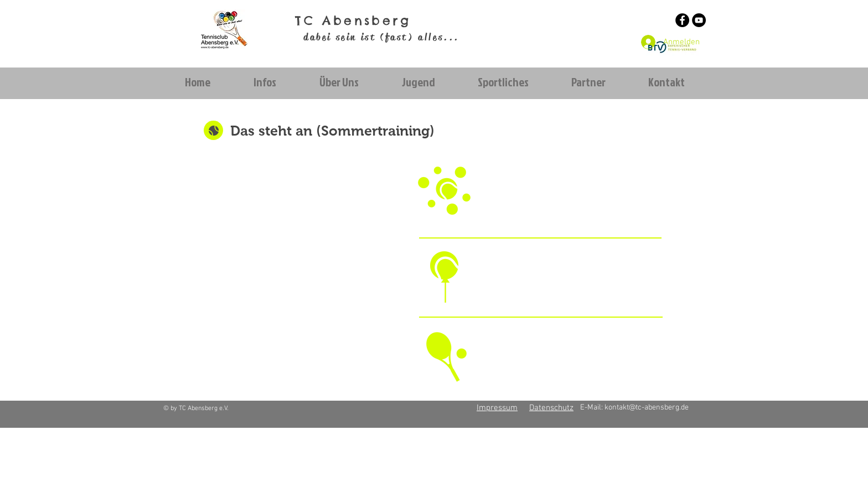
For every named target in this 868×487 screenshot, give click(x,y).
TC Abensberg (353, 20)
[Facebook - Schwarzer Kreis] (682, 20)
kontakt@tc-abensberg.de (647, 408)
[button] (264, 82)
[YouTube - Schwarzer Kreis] (699, 20)
